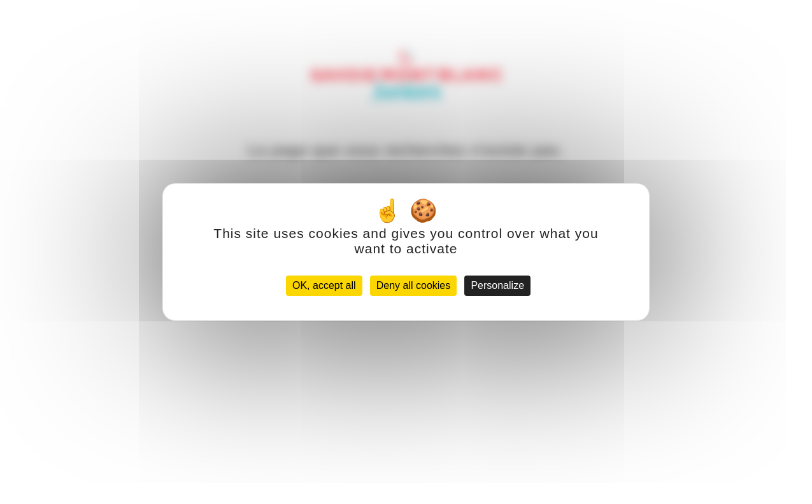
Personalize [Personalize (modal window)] (497, 285)
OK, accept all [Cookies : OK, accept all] (324, 285)
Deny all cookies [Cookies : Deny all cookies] (414, 285)
